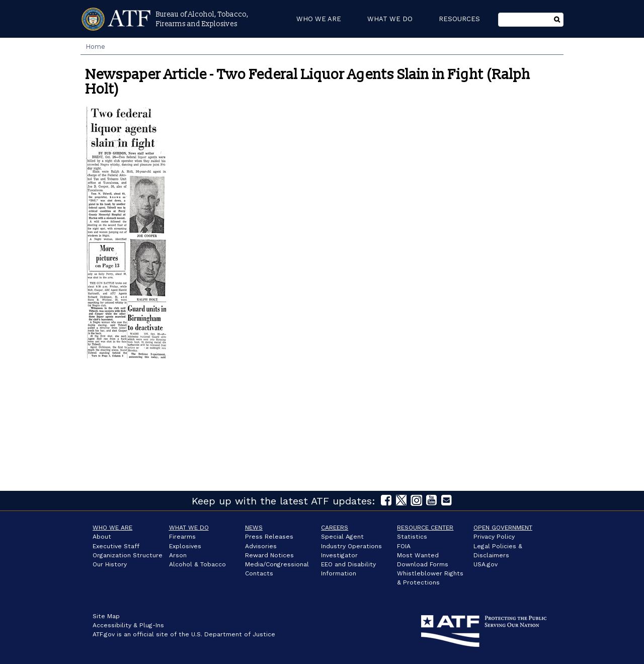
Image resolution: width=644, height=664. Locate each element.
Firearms (182, 537)
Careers (335, 528)
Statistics (412, 537)
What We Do (189, 528)
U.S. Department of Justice (233, 634)
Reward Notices (269, 555)
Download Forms (423, 564)
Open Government (503, 528)
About (102, 537)
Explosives (185, 546)
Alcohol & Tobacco (197, 564)
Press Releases (269, 537)
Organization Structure (128, 555)
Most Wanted (418, 555)
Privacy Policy (494, 537)
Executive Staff (116, 546)
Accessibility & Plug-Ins (128, 625)
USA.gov (486, 564)
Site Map (106, 616)
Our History (110, 564)
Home (95, 47)
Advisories (261, 546)
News (254, 528)
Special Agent (342, 537)
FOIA (404, 546)
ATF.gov (104, 634)
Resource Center (425, 528)
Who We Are (112, 528)
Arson (178, 555)
